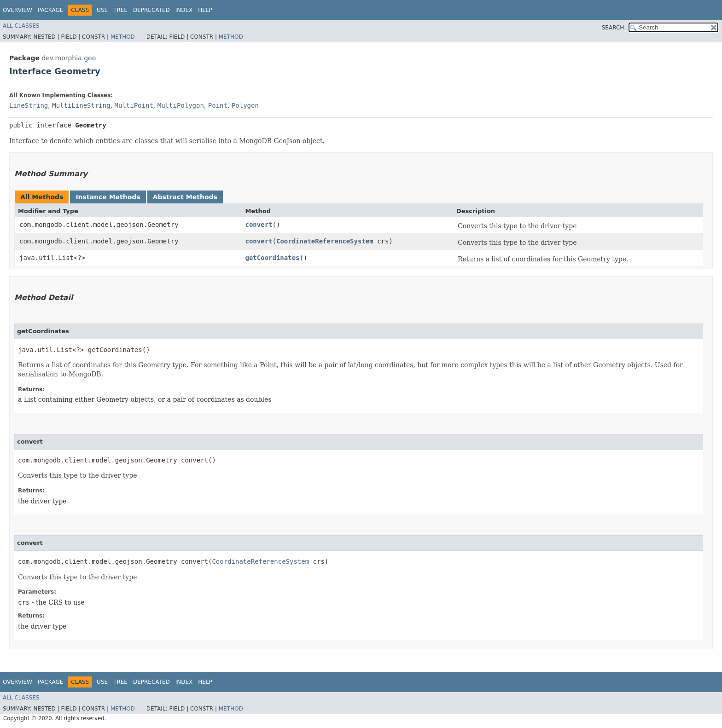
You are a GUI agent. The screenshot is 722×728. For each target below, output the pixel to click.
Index (184, 10)
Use (102, 10)
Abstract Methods (185, 197)
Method (123, 37)
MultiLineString (81, 105)
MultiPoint (134, 105)
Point (218, 105)
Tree (120, 10)
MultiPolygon (181, 105)
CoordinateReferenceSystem (325, 241)
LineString (29, 105)
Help (205, 10)
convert (259, 225)
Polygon (245, 105)
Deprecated (151, 10)
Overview (17, 10)
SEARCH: (614, 28)
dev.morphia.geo (69, 58)
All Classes (21, 26)
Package (50, 10)
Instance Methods (108, 197)
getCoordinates (273, 258)
